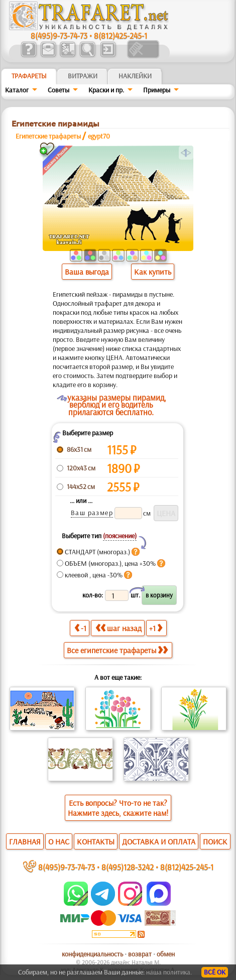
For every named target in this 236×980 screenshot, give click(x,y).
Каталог (17, 90)
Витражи (83, 76)
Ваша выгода (87, 272)
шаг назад (119, 628)
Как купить (153, 272)
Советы (58, 90)
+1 (156, 628)
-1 (80, 628)
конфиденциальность (92, 954)
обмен (166, 954)
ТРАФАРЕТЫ (29, 76)
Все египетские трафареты (117, 650)
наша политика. (169, 972)
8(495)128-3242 (128, 867)
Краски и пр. (106, 90)
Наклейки (135, 76)
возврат (140, 954)
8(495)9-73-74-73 (59, 35)
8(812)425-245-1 (121, 35)
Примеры (157, 90)
